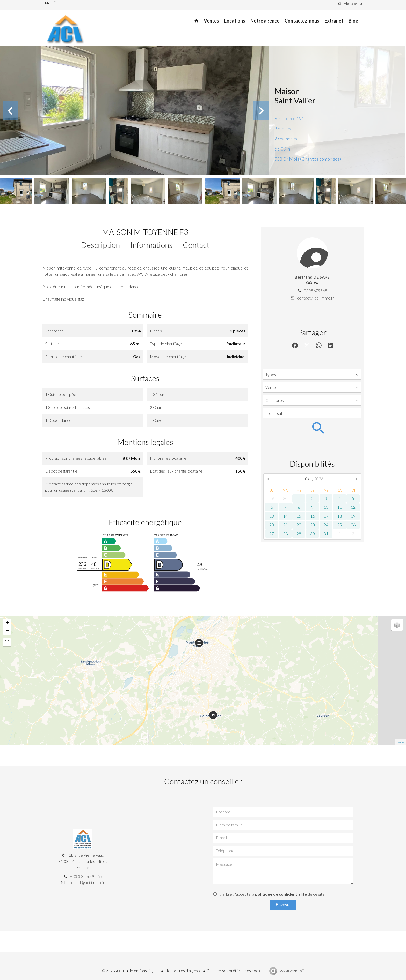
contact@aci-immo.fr (316, 298)
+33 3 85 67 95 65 (86, 876)
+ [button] (7, 623)
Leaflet (401, 742)
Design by (291, 971)
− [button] (7, 631)
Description (100, 245)
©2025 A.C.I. (113, 971)
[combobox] (312, 375)
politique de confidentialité (281, 894)
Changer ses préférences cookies (236, 971)
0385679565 (316, 291)
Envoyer (283, 905)
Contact (196, 245)
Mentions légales (145, 971)
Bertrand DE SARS (312, 277)
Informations (151, 245)
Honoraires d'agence (183, 971)
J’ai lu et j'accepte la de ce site (272, 894)
